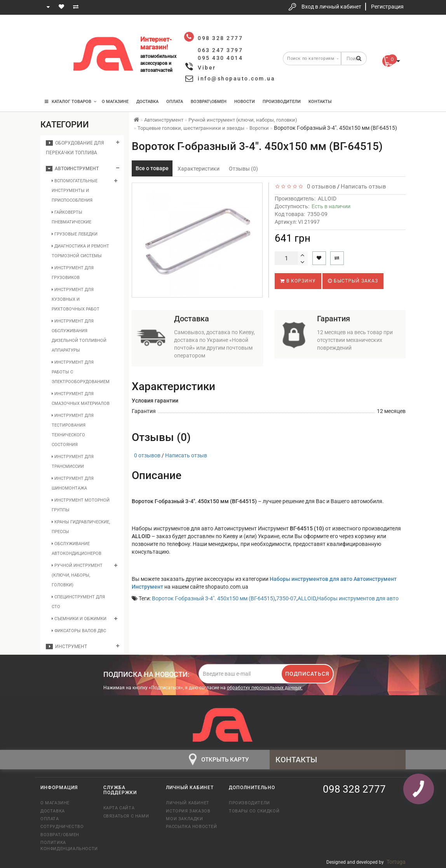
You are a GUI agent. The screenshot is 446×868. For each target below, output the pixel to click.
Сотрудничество (62, 827)
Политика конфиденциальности (66, 845)
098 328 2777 (53, 32)
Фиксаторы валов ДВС (79, 631)
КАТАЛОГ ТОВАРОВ (71, 102)
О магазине (115, 102)
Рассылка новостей (191, 827)
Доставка (147, 102)
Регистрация (387, 7)
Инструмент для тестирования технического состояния (73, 430)
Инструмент (66, 647)
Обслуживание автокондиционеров (77, 549)
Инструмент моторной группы (81, 505)
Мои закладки (184, 819)
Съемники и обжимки (79, 619)
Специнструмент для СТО (78, 602)
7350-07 (286, 598)
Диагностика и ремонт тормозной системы (80, 251)
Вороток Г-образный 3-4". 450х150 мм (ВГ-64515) (213, 598)
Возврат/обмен (60, 835)
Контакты (320, 102)
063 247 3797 (53, 55)
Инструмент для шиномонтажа (73, 483)
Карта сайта (119, 808)
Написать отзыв (363, 186)
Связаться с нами (126, 816)
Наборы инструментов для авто (358, 598)
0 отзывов (320, 186)
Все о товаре (152, 168)
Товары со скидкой (254, 811)
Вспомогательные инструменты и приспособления (75, 191)
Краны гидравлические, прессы (81, 527)
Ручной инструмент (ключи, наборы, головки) (77, 575)
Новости (245, 102)
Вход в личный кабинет (331, 7)
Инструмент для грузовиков (73, 273)
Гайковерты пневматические (71, 217)
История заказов (188, 811)
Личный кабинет (187, 803)
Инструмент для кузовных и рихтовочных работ (76, 299)
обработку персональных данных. (265, 688)
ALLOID (327, 199)
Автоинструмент (72, 169)
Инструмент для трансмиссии (73, 462)
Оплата (175, 102)
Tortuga (396, 862)
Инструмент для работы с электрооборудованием (81, 372)
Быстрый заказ (353, 281)
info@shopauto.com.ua (236, 78)
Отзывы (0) (243, 169)
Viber (207, 68)
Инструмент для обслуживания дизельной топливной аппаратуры (79, 336)
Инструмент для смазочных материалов (81, 399)
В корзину (298, 281)
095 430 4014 (54, 79)
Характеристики (199, 169)
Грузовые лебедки (75, 234)
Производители (282, 102)
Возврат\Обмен (209, 102)
